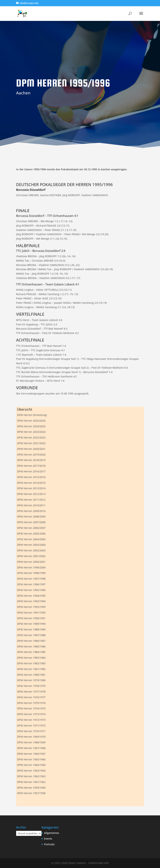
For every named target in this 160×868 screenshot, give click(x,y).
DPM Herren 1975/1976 (31, 703)
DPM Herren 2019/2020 (31, 455)
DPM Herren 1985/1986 (31, 646)
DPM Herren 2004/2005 (31, 539)
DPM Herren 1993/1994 (31, 601)
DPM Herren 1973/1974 (31, 714)
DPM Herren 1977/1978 (31, 692)
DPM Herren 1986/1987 (31, 641)
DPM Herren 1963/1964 (31, 771)
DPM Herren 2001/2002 (31, 556)
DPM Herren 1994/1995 (31, 596)
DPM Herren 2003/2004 (31, 545)
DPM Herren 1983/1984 (31, 658)
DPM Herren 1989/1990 (31, 624)
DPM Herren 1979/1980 (31, 680)
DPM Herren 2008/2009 (31, 516)
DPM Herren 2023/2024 (31, 432)
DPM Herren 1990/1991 (31, 618)
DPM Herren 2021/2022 (31, 443)
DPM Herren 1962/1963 (31, 776)
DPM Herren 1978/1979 (31, 686)
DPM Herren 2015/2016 (31, 477)
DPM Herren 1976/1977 (31, 697)
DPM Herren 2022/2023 (31, 437)
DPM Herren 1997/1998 (31, 579)
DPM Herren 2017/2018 (31, 466)
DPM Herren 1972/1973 (31, 720)
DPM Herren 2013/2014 (31, 488)
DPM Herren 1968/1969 (31, 742)
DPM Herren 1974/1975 (31, 708)
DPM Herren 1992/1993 (31, 607)
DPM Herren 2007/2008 (31, 522)
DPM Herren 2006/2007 (31, 528)
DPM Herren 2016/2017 (31, 471)
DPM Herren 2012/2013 (31, 494)
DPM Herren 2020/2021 (31, 449)
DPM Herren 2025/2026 (31, 421)
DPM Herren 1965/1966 (31, 759)
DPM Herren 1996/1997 (31, 584)
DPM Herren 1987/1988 (31, 635)
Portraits (49, 844)
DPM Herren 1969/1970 (31, 737)
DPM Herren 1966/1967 (31, 754)
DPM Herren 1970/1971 (31, 731)
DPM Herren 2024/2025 (31, 426)
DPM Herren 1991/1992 (31, 613)
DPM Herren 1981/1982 (31, 669)
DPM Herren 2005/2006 (31, 534)
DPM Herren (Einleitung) (32, 415)
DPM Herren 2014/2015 (31, 483)
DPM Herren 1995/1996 (31, 590)
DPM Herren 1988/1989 (31, 629)
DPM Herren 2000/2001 (31, 562)
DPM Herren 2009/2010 (31, 511)
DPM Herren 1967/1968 (31, 748)
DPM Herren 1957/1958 (31, 793)
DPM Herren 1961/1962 (31, 782)
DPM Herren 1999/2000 (31, 567)
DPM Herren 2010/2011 (31, 505)
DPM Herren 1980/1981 (31, 675)
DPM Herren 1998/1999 (31, 573)
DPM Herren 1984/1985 (31, 652)
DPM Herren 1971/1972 (31, 725)
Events (48, 839)
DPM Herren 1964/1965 (31, 765)
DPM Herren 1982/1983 (31, 663)
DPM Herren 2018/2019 (31, 460)
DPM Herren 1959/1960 (31, 788)
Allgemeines (52, 833)
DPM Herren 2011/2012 (31, 500)
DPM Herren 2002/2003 (31, 550)
